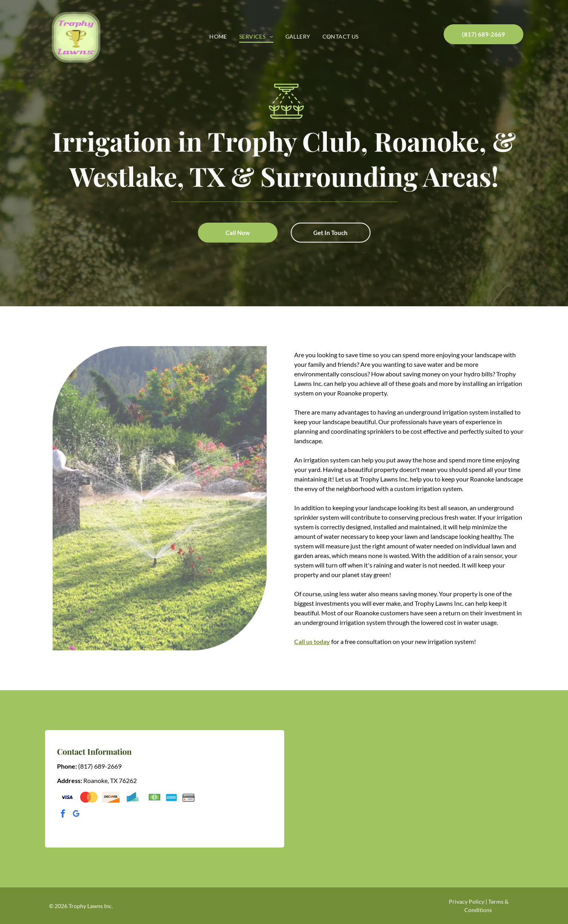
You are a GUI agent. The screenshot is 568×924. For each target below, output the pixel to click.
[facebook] (63, 815)
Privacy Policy (467, 901)
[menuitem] (218, 36)
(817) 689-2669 (100, 766)
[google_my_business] (76, 815)
